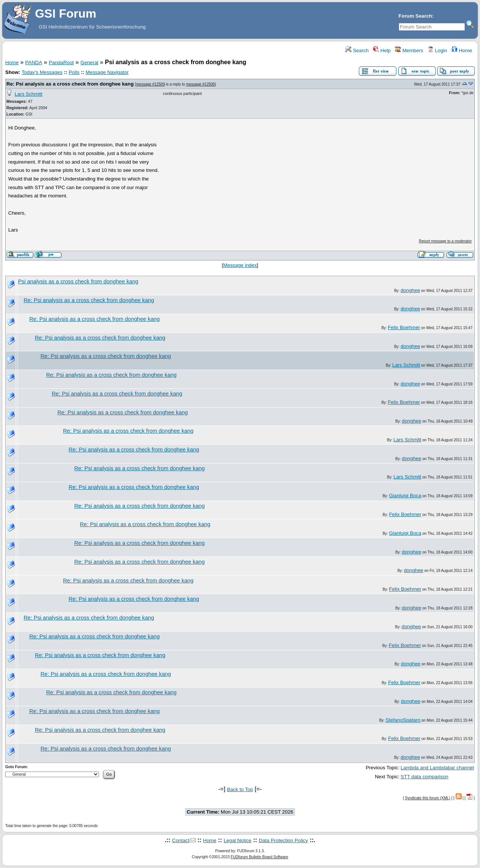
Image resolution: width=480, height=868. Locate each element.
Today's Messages (42, 72)
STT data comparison (424, 777)
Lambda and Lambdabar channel (437, 768)
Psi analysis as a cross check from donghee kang (78, 281)
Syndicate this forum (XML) (428, 798)
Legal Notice (237, 840)
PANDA (34, 62)
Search (357, 50)
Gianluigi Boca (405, 496)
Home (462, 50)
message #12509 (151, 84)
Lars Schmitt (28, 94)
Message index (240, 265)
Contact (181, 840)
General (89, 62)
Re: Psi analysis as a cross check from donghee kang (70, 84)
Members (409, 50)
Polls (74, 72)
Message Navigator (107, 72)
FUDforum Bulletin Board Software (259, 857)
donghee (410, 290)
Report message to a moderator (445, 241)
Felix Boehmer (404, 327)
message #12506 (200, 84)
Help (382, 50)
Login (437, 50)
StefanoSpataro (403, 720)
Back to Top (240, 789)
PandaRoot (61, 62)
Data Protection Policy (283, 840)
